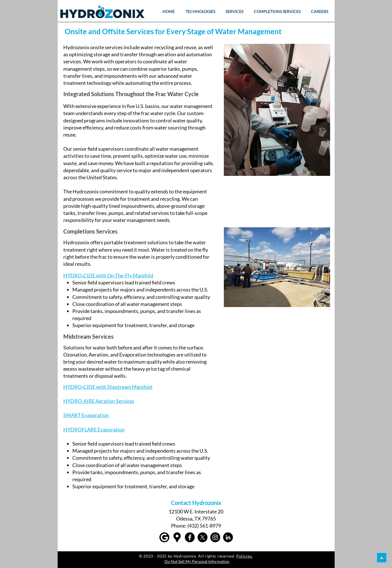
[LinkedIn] (228, 537)
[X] (203, 537)
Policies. (244, 556)
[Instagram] (215, 537)
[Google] (164, 537)
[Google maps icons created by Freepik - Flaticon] (177, 537)
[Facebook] (190, 537)
